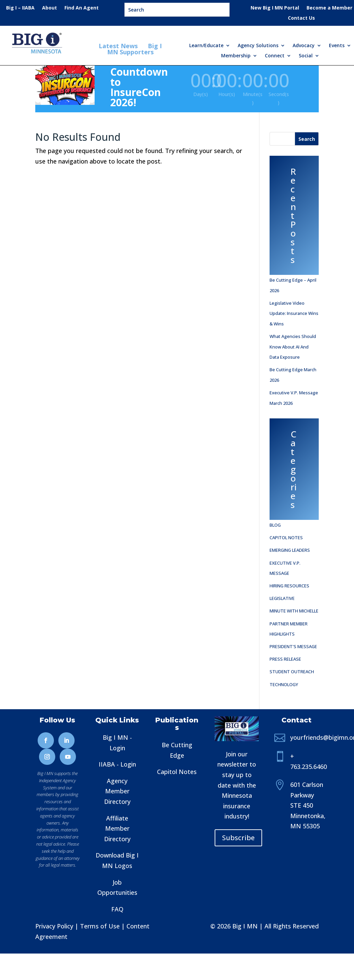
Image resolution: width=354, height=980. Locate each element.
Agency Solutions (258, 46)
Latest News (119, 46)
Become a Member (329, 8)
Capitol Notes (286, 538)
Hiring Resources (289, 586)
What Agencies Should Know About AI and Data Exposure (293, 347)
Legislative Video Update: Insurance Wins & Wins (294, 313)
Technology (284, 684)
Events (337, 46)
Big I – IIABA (20, 8)
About (50, 8)
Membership (236, 56)
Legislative (282, 598)
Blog (275, 525)
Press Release (285, 659)
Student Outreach (292, 672)
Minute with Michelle (294, 611)
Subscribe (238, 838)
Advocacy (304, 46)
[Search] (307, 139)
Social (306, 56)
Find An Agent (82, 8)
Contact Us (301, 18)
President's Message (293, 646)
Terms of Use (100, 926)
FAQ (117, 909)
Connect (275, 56)
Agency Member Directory (117, 791)
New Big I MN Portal (275, 8)
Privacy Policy (54, 926)
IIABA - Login (117, 764)
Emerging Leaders (290, 550)
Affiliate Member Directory (117, 828)
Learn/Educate (206, 46)
